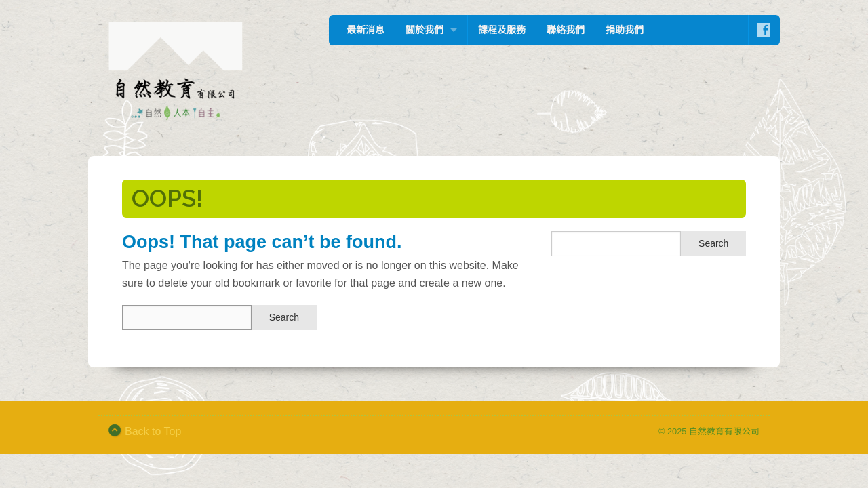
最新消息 (366, 30)
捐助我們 (625, 30)
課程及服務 (502, 30)
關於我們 (425, 30)
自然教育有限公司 (724, 431)
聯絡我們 (566, 30)
